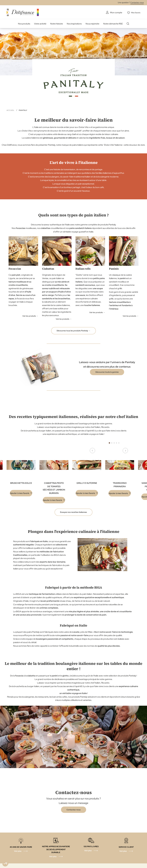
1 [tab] (109, 443)
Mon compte (115, 13)
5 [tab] (119, 443)
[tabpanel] (54, 479)
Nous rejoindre (92, 24)
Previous (97, 443)
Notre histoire (57, 24)
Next (131, 443)
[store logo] (23, 12)
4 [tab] (116, 443)
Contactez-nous (137, 2)
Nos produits (24, 24)
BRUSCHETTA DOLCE (21, 483)
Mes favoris (135, 13)
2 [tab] (112, 443)
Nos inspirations (74, 24)
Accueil (11, 110)
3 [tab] (114, 443)
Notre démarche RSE (113, 24)
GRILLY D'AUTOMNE (87, 483)
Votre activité (40, 24)
